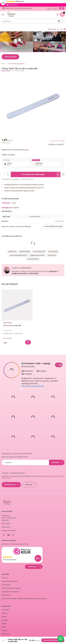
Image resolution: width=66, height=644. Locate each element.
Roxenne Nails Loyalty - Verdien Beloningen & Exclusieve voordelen (24, 599)
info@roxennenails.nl (20, 273)
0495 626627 (6, 524)
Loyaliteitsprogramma (17, 37)
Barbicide (5, 620)
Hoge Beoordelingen (17, 48)
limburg (53, 251)
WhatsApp (53, 271)
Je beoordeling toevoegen (53, 226)
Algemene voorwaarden (10, 581)
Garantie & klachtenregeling (11, 588)
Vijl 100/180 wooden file (17, 64)
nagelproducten (37, 255)
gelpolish (25, 251)
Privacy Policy (6, 585)
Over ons (30, 485)
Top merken (49, 37)
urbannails (33, 259)
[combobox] (31, 21)
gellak (12, 251)
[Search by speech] (59, 21)
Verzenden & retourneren (10, 592)
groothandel (39, 251)
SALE (3, 641)
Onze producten (10, 57)
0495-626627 (34, 273)
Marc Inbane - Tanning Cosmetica (13, 637)
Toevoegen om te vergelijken (11, 179)
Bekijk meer (36, 567)
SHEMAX (5, 613)
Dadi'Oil (4, 617)
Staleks (4, 624)
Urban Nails (6, 71)
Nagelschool (6, 634)
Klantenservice (12, 485)
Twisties (4, 630)
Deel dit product (28, 179)
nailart (52, 255)
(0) (23, 71)
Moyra (4, 627)
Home (3, 64)
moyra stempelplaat (18, 255)
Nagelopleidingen (49, 48)
